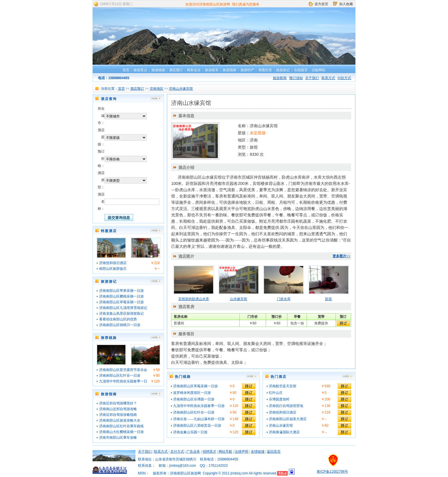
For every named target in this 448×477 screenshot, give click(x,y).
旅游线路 (158, 70)
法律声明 (241, 452)
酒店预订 (176, 70)
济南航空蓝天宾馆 (283, 386)
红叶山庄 (276, 393)
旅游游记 (283, 70)
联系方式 (328, 78)
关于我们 (312, 78)
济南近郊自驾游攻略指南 (118, 415)
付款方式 (344, 78)
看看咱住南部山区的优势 (118, 319)
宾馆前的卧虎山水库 (194, 299)
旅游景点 (140, 70)
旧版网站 (319, 70)
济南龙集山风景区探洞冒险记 (121, 314)
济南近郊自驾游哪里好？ (118, 403)
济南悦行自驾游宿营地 (286, 406)
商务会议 (194, 70)
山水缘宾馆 (239, 299)
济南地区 (157, 89)
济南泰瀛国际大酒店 (284, 432)
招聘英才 (209, 452)
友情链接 (258, 452)
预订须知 (296, 78)
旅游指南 (229, 70)
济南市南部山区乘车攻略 (118, 438)
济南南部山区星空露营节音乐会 (123, 370)
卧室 (329, 299)
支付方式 (177, 452)
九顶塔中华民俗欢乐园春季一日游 (199, 406)
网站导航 (225, 452)
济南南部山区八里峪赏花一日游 (197, 426)
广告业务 (193, 452)
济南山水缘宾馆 (181, 89)
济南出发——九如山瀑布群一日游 (199, 419)
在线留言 (301, 70)
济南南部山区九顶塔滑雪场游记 (123, 308)
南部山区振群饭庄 (113, 269)
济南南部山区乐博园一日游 (194, 399)
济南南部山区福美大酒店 (288, 419)
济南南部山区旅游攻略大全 (120, 420)
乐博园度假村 (279, 399)
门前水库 (284, 299)
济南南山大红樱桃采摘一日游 (121, 432)
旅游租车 (212, 70)
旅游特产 (247, 70)
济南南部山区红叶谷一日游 (120, 376)
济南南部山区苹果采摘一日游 (121, 291)
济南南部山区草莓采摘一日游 (121, 302)
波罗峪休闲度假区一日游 (192, 393)
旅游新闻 (280, 78)
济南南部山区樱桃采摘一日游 (121, 296)
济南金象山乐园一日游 (190, 432)
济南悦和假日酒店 (113, 263)
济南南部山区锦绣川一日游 (120, 325)
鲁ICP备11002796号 (332, 472)
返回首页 (274, 452)
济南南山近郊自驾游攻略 (118, 409)
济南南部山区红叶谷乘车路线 (121, 426)
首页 (126, 70)
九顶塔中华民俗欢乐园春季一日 (123, 381)
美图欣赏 (265, 70)
